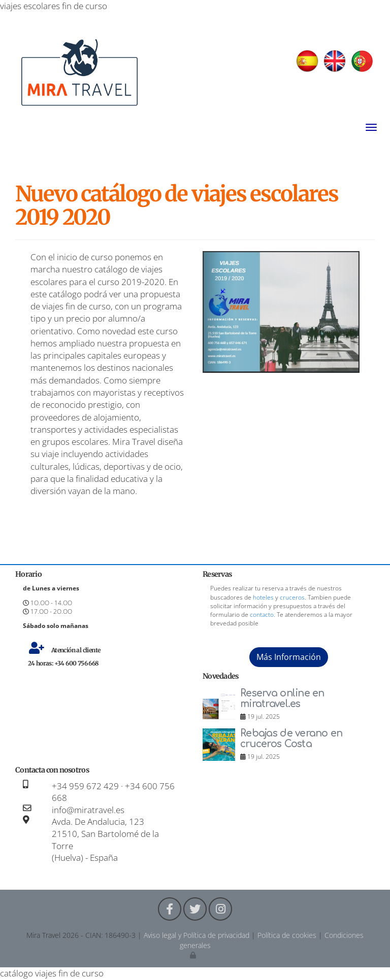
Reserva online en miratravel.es (282, 698)
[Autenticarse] (194, 955)
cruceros (292, 597)
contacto (262, 615)
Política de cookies (287, 935)
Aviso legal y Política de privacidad (197, 935)
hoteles (263, 597)
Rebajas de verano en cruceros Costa (291, 739)
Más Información (289, 657)
